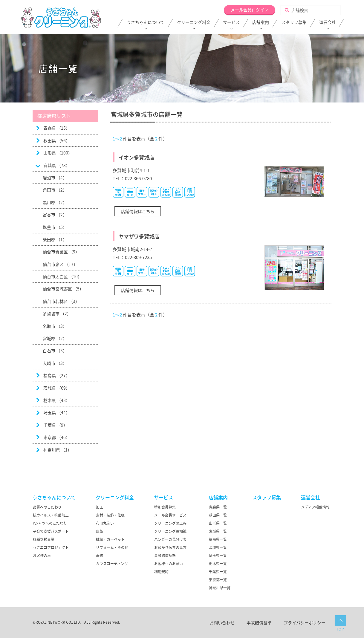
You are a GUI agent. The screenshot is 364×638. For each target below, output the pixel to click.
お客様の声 (42, 556)
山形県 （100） (58, 153)
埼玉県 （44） (57, 412)
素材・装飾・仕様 (110, 515)
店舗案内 (261, 22)
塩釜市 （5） (55, 227)
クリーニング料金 (194, 22)
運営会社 (328, 22)
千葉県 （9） (55, 425)
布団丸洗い (105, 523)
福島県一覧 (218, 539)
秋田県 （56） (57, 140)
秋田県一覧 (218, 515)
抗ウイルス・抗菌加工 (51, 515)
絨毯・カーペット (110, 539)
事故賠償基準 (165, 556)
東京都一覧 (218, 580)
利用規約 (161, 572)
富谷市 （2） (55, 215)
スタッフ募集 (294, 22)
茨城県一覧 (218, 547)
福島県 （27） (57, 375)
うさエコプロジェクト (51, 547)
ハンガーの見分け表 (170, 539)
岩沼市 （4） (55, 178)
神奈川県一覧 (220, 588)
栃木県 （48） (57, 400)
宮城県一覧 (218, 531)
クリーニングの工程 (170, 523)
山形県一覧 (218, 523)
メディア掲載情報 (315, 507)
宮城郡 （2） (55, 338)
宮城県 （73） (57, 165)
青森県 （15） (57, 128)
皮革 (100, 531)
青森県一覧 (218, 507)
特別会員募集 (165, 507)
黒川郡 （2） (55, 202)
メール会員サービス (170, 515)
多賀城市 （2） (57, 313)
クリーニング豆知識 (170, 531)
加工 (100, 507)
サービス (231, 22)
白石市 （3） (55, 351)
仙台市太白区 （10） (62, 276)
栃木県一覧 (218, 564)
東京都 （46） (57, 437)
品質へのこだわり (47, 507)
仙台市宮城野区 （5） (63, 289)
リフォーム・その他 (112, 547)
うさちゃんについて (146, 22)
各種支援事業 (44, 539)
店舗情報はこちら (138, 211)
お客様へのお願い (169, 564)
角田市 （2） (55, 190)
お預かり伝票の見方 (170, 547)
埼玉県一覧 (218, 556)
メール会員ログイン (250, 10)
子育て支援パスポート (51, 531)
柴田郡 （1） (55, 239)
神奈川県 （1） (58, 450)
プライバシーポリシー (305, 622)
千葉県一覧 (218, 572)
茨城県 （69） (57, 388)
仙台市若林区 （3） (61, 301)
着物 (100, 556)
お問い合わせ (222, 622)
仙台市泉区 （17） (60, 264)
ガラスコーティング (112, 564)
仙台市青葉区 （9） (61, 252)
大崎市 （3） (55, 363)
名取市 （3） (55, 326)
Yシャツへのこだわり (50, 523)
